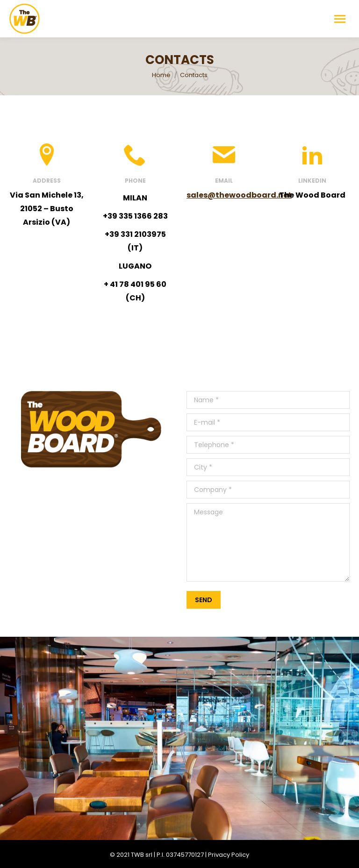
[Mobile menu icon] (340, 19)
